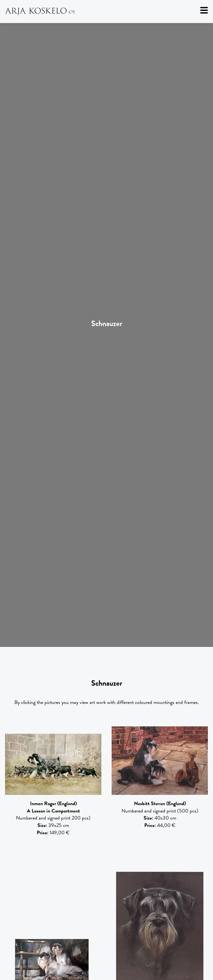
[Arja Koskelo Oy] (106, 12)
